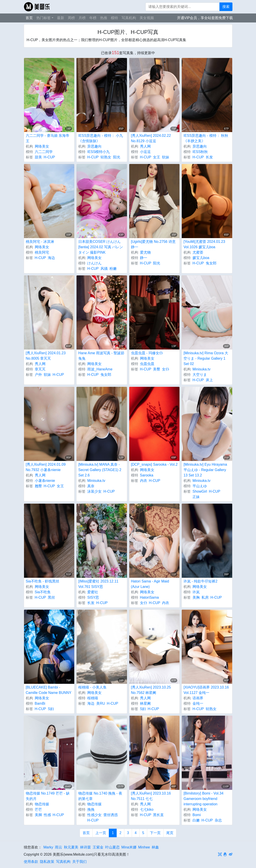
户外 (38, 375)
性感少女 (94, 815)
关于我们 (79, 862)
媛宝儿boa (201, 258)
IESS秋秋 (200, 152)
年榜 (93, 18)
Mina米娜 (129, 847)
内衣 (144, 481)
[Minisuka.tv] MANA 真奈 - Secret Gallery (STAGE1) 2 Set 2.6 (100, 470)
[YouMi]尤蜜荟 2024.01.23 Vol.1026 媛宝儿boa (204, 244)
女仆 (166, 369)
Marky (48, 847)
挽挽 (91, 809)
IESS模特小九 (98, 152)
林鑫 (155, 847)
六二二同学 (44, 152)
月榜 (82, 18)
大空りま (200, 375)
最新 (61, 18)
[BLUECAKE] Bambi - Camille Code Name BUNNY (49, 690)
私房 (205, 597)
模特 (114, 18)
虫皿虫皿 (147, 364)
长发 (209, 157)
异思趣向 (94, 146)
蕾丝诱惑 (111, 815)
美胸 (196, 597)
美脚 (38, 815)
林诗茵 (85, 847)
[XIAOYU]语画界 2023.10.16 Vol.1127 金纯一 (206, 690)
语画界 (198, 698)
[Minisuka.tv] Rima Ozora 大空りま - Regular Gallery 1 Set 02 (206, 358)
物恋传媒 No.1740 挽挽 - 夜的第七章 (100, 796)
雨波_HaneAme (100, 369)
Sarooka (147, 475)
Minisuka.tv (201, 369)
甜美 (38, 157)
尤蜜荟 (198, 252)
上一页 (101, 833)
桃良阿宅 (42, 252)
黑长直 (158, 815)
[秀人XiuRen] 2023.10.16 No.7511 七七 (151, 796)
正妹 (196, 497)
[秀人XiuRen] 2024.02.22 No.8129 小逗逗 (151, 138)
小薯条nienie (45, 481)
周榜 (71, 18)
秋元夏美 (71, 847)
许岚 (196, 592)
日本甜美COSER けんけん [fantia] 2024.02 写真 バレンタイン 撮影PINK (101, 247)
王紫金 (98, 847)
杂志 (218, 820)
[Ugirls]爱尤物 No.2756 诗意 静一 (153, 244)
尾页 (170, 833)
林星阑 (145, 703)
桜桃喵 (93, 698)
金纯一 (198, 703)
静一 (144, 258)
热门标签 (44, 18)
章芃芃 (40, 369)
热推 (104, 18)
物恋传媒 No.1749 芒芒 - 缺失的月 (48, 796)
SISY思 (93, 597)
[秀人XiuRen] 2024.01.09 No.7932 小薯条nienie (46, 467)
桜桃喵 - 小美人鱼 (92, 687)
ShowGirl (200, 491)
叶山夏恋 (112, 847)
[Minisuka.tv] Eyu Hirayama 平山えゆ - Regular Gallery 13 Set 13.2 (205, 470)
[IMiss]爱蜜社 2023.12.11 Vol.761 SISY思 (98, 584)
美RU (101, 703)
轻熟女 (106, 157)
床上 (209, 380)
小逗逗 (145, 152)
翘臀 (38, 486)
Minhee (144, 847)
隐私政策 (47, 862)
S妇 (51, 709)
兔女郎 (211, 263)
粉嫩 (113, 269)
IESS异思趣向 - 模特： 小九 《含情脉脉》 (101, 138)
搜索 (226, 7)
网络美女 (42, 146)
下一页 (155, 833)
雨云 (59, 847)
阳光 (117, 157)
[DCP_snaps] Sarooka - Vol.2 (154, 464)
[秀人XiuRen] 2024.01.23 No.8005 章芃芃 (46, 356)
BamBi (40, 703)
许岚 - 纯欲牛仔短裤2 (200, 581)
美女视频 (147, 18)
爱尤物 (145, 252)
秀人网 (145, 146)
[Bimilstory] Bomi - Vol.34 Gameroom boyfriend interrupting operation (203, 799)
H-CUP (49, 157)
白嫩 (196, 820)
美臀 (157, 369)
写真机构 (129, 18)
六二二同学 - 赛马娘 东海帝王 (48, 138)
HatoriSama (149, 597)
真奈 (91, 486)
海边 (51, 258)
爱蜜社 (93, 592)
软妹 (166, 157)
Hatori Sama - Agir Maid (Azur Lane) (150, 584)
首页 (29, 18)
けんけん (94, 263)
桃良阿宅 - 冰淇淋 (40, 242)
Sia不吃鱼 (43, 592)
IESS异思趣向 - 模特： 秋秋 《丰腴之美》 (206, 138)
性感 (47, 815)
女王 (157, 157)
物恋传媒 (42, 804)
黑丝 (51, 597)
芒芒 (38, 809)
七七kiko (147, 809)
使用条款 (31, 862)
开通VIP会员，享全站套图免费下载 (205, 18)
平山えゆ (200, 486)
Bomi (197, 815)
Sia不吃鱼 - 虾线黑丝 (43, 581)
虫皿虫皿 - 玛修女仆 (147, 353)
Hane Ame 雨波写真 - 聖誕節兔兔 (101, 356)
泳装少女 (94, 491)
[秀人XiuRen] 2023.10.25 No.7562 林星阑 (151, 690)
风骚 (104, 269)
